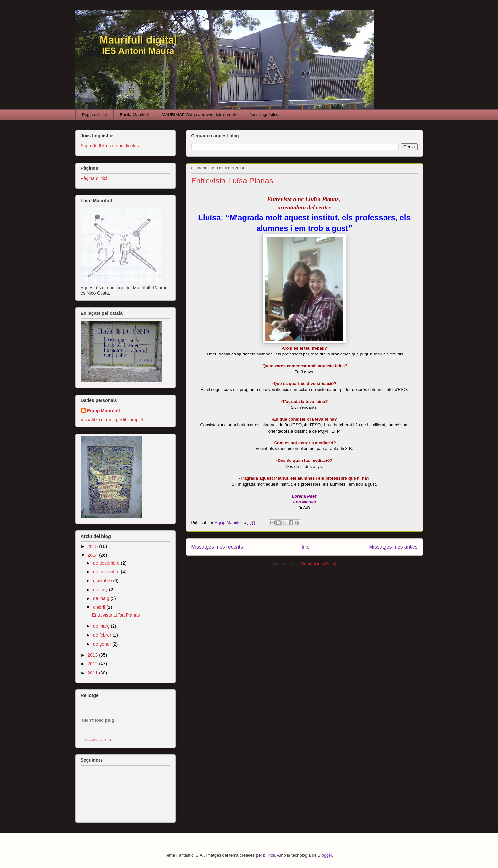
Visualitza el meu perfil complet (112, 420)
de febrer (103, 635)
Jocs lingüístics (264, 115)
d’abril (100, 607)
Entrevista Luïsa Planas (232, 181)
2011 (93, 673)
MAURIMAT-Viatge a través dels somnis (199, 115)
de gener (103, 644)
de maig (102, 598)
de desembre (107, 563)
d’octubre (103, 581)
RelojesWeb (91, 740)
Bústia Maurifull (134, 115)
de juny (101, 590)
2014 (93, 555)
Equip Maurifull (104, 411)
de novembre (107, 572)
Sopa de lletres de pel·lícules (110, 146)
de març (102, 626)
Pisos (107, 740)
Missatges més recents (217, 547)
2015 (93, 546)
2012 (93, 664)
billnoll (269, 855)
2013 (93, 655)
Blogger (325, 855)
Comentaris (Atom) (319, 563)
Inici (306, 547)
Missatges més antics (393, 547)
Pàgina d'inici (94, 115)
